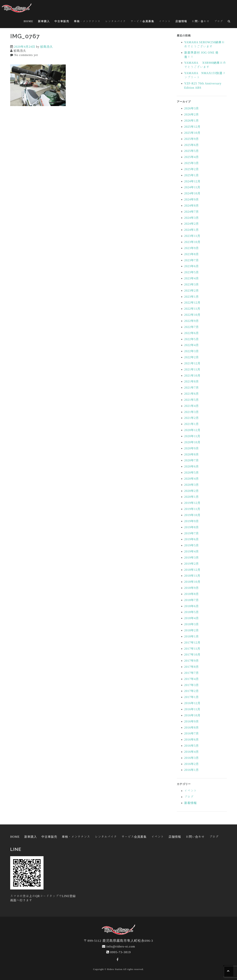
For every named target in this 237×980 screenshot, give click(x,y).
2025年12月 (192, 127)
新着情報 (191, 803)
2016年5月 (192, 746)
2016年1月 (192, 770)
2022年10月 (192, 315)
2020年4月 (192, 479)
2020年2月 (192, 491)
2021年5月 (192, 400)
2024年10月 (192, 193)
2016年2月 (192, 764)
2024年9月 (192, 199)
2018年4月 (192, 618)
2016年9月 (192, 721)
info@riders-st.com (121, 946)
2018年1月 (192, 636)
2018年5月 (192, 612)
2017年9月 (192, 661)
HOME (29, 21)
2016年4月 (192, 752)
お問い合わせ (201, 21)
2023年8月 (192, 254)
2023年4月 (192, 278)
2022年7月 (192, 327)
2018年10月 (192, 582)
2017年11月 (192, 649)
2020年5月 (192, 472)
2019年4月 (192, 551)
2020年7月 (192, 460)
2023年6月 (192, 266)
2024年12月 (192, 181)
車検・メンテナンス (87, 21)
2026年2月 (192, 114)
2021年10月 (192, 375)
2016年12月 (192, 703)
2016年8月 (192, 727)
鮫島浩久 (47, 47)
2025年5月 (192, 151)
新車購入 (44, 21)
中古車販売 (62, 21)
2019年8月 (192, 527)
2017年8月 (192, 667)
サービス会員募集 (142, 21)
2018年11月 (192, 576)
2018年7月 (192, 600)
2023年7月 (192, 260)
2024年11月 (192, 187)
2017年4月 (192, 679)
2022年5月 (192, 339)
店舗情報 (181, 21)
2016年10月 (192, 715)
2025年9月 (192, 139)
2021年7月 (192, 387)
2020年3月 (192, 485)
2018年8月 (192, 594)
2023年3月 (192, 284)
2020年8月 (192, 454)
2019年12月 (192, 503)
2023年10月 (192, 242)
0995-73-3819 (121, 952)
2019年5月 (192, 545)
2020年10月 (192, 442)
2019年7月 (192, 533)
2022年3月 (192, 351)
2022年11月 (192, 309)
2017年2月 (192, 691)
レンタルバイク (116, 21)
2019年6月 (192, 539)
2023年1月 (192, 297)
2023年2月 (192, 290)
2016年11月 (192, 709)
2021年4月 (192, 406)
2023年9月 (192, 248)
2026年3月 (192, 108)
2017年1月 (192, 697)
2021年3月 (192, 412)
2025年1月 (192, 175)
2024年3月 (192, 218)
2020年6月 (192, 466)
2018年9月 (192, 588)
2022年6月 (192, 333)
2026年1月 (192, 120)
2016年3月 (192, 758)
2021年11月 (192, 369)
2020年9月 (192, 448)
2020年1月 (192, 497)
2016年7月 (192, 733)
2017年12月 (192, 642)
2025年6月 (192, 145)
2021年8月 (192, 381)
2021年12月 (192, 363)
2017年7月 (192, 673)
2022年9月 (192, 321)
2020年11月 (192, 436)
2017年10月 (192, 654)
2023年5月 (192, 272)
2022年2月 (192, 357)
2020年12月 (192, 430)
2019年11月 (192, 509)
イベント (165, 21)
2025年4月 (192, 157)
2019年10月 (192, 515)
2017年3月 (192, 685)
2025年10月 (192, 133)
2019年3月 (192, 557)
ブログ (219, 21)
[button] (229, 22)
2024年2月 (192, 224)
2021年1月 (192, 424)
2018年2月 (192, 630)
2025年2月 (192, 169)
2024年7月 (192, 212)
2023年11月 (192, 236)
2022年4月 (192, 345)
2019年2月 (192, 564)
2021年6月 (192, 394)
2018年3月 (192, 624)
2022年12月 (192, 302)
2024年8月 (192, 205)
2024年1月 (192, 230)
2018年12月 (192, 570)
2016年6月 (192, 739)
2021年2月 (192, 418)
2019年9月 (192, 521)
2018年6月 (192, 606)
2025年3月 (192, 163)
